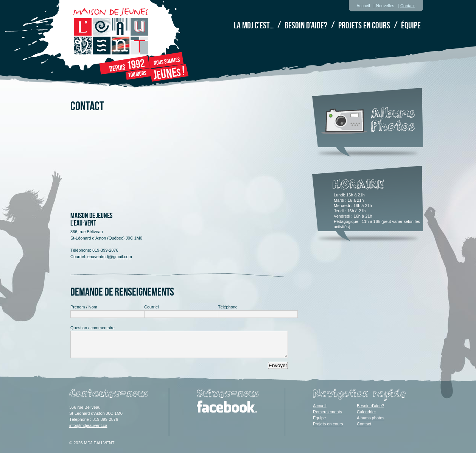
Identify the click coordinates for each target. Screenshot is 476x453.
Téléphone (228, 307)
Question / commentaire (93, 328)
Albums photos (371, 418)
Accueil (363, 6)
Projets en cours (364, 25)
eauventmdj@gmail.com (110, 257)
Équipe (411, 25)
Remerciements (327, 412)
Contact (408, 6)
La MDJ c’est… (254, 25)
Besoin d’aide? (306, 25)
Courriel (152, 307)
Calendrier (366, 412)
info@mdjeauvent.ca (88, 425)
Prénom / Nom (84, 307)
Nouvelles (385, 6)
